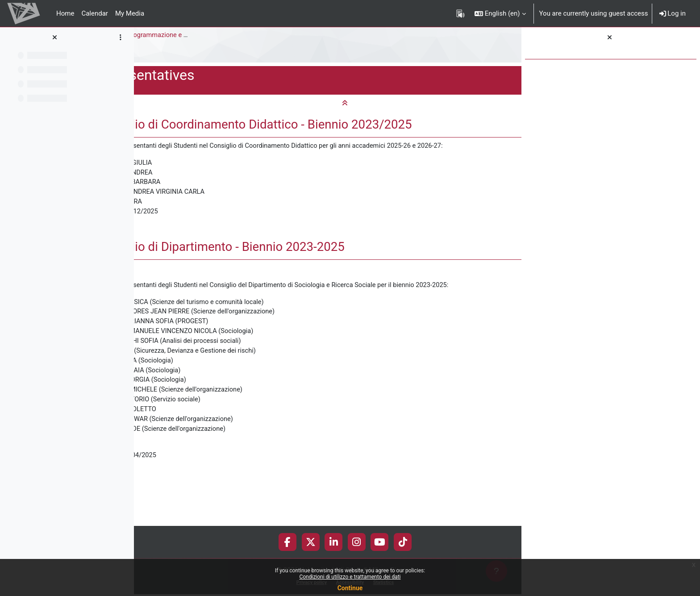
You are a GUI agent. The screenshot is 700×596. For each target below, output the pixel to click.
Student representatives (177, 53)
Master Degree (202, 35)
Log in (673, 13)
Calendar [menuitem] (95, 13)
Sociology (156, 35)
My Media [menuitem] (130, 13)
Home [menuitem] (65, 13)
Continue (350, 588)
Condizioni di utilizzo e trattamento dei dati (350, 577)
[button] (500, 13)
